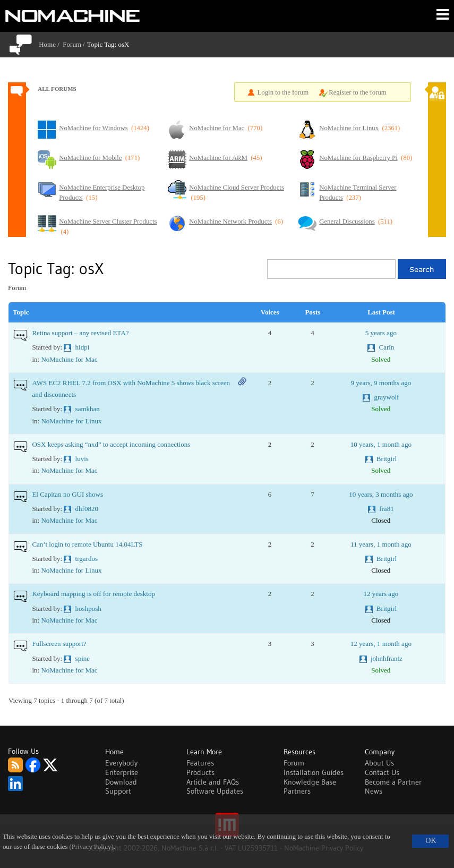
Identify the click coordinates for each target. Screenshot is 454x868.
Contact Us (382, 772)
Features (200, 763)
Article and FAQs (213, 782)
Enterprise (122, 772)
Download (121, 782)
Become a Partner (393, 782)
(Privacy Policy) (92, 847)
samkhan (88, 409)
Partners (297, 791)
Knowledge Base (310, 782)
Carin (386, 347)
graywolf (386, 397)
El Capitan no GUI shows (67, 494)
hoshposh (88, 609)
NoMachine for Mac (69, 359)
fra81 (386, 509)
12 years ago (381, 594)
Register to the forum (358, 92)
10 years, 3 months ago (381, 494)
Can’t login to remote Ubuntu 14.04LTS (87, 544)
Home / (51, 44)
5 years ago (381, 333)
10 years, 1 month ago (381, 444)
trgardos (87, 559)
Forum (72, 44)
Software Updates (215, 791)
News (374, 791)
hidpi (83, 347)
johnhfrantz (387, 658)
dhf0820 (87, 509)
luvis (82, 459)
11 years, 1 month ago (381, 544)
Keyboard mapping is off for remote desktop (93, 594)
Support (118, 791)
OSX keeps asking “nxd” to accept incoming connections (111, 444)
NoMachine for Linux (71, 421)
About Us (379, 763)
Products (200, 772)
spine (83, 658)
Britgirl (387, 459)
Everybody (121, 763)
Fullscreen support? (59, 644)
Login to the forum (283, 92)
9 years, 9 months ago (381, 383)
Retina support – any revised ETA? (80, 333)
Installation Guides (314, 772)
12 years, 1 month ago (381, 644)
